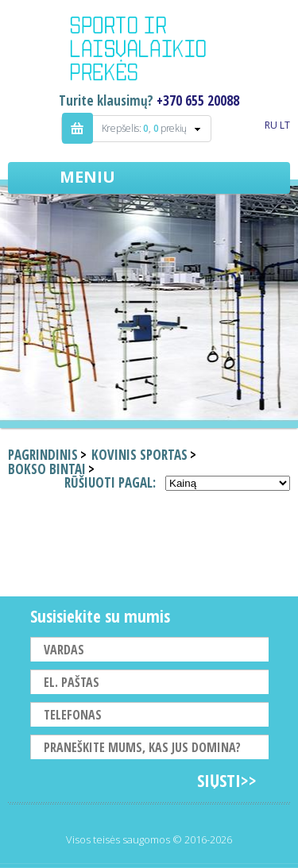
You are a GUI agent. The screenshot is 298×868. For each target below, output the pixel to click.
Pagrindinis (43, 455)
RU (271, 125)
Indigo (149, 51)
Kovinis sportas (139, 455)
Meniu (87, 177)
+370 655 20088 (198, 100)
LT (285, 125)
